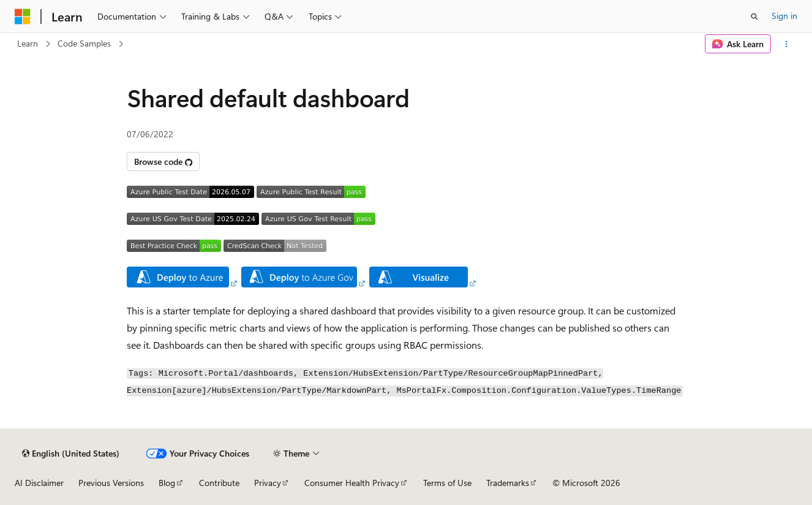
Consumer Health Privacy (352, 483)
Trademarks (508, 483)
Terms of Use (447, 483)
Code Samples (84, 43)
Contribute (219, 483)
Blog (167, 483)
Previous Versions (111, 483)
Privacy (268, 483)
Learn (28, 43)
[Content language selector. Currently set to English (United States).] (71, 454)
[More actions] (787, 44)
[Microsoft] (23, 17)
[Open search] (754, 17)
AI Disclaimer (39, 483)
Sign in (784, 16)
